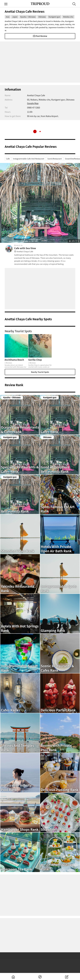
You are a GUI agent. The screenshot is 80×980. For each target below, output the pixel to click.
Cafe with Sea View (45, 250)
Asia (8, 17)
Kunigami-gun (54, 17)
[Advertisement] (40, 62)
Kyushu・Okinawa (28, 17)
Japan (15, 17)
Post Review (40, 36)
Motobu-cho (68, 17)
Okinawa (42, 17)
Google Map (33, 103)
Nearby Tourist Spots (40, 372)
